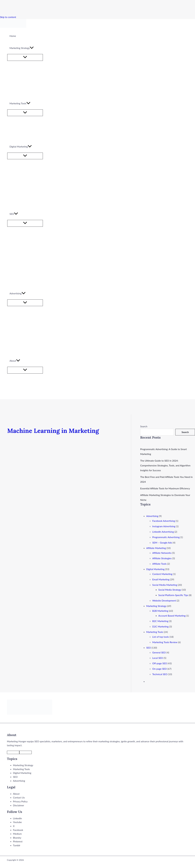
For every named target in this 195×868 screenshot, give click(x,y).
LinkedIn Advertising (163, 532)
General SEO (159, 652)
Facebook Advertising (164, 521)
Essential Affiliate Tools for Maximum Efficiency (165, 488)
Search (144, 426)
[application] (32, 48)
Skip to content (8, 17)
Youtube (17, 822)
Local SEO (158, 658)
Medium (17, 834)
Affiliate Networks (162, 553)
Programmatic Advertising (166, 537)
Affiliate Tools (159, 564)
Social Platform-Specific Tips (173, 595)
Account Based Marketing (172, 616)
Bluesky (17, 838)
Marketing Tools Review (165, 642)
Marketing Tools (155, 632)
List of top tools (161, 637)
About (16, 794)
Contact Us (19, 797)
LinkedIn (17, 818)
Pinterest (18, 841)
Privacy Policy (20, 801)
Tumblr (17, 845)
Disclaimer (18, 805)
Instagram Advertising (164, 526)
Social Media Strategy (170, 590)
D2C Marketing (160, 626)
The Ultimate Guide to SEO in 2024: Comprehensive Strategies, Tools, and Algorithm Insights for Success (165, 465)
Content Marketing (162, 574)
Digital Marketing (155, 569)
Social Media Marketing (165, 585)
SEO (149, 648)
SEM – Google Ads (162, 543)
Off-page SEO (160, 663)
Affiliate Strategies (162, 558)
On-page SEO (160, 669)
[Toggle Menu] (25, 57)
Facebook (18, 830)
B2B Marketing (160, 611)
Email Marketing (161, 579)
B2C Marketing (160, 621)
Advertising (152, 516)
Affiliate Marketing (156, 548)
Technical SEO (160, 674)
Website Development (164, 600)
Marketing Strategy (156, 606)
